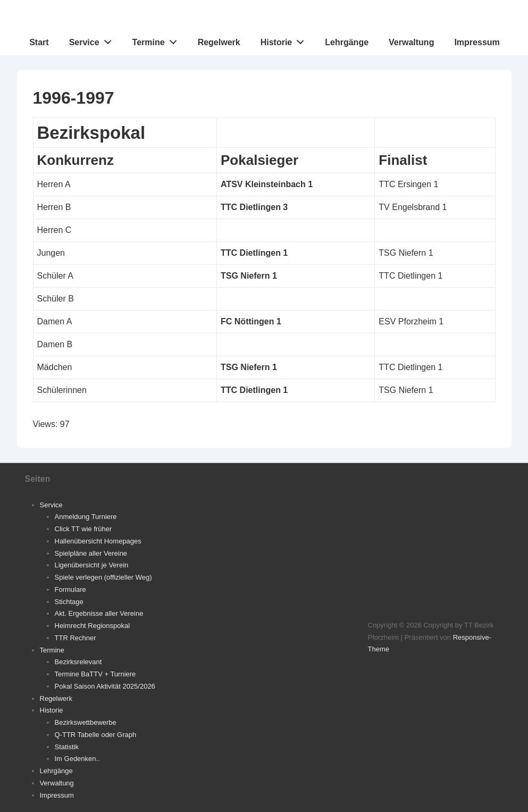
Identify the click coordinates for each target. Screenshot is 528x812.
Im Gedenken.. (77, 759)
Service (93, 40)
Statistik (67, 747)
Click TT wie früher (83, 529)
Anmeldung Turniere (86, 517)
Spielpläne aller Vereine (91, 553)
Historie (285, 40)
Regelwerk (219, 42)
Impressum (477, 42)
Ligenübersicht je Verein (92, 565)
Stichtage (69, 602)
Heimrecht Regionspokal (93, 626)
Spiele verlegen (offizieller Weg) (103, 577)
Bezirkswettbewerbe (86, 722)
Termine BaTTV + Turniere (95, 674)
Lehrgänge (347, 42)
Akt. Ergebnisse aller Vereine (99, 613)
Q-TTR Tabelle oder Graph (96, 735)
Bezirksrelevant (78, 662)
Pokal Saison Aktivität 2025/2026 (105, 686)
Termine (158, 40)
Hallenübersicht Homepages (98, 541)
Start (39, 42)
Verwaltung (411, 42)
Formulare (70, 589)
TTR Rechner (76, 638)
